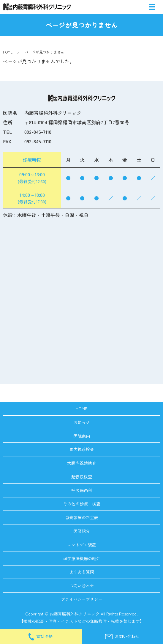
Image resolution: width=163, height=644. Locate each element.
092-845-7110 (38, 132)
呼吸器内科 (82, 490)
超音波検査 (82, 477)
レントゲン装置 (82, 545)
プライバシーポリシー (82, 599)
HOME (8, 52)
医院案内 (82, 436)
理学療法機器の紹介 (82, 558)
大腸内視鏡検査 (82, 463)
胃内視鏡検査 (82, 449)
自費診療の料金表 (82, 517)
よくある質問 (82, 572)
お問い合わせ (82, 585)
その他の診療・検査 (82, 504)
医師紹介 (82, 531)
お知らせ (82, 422)
